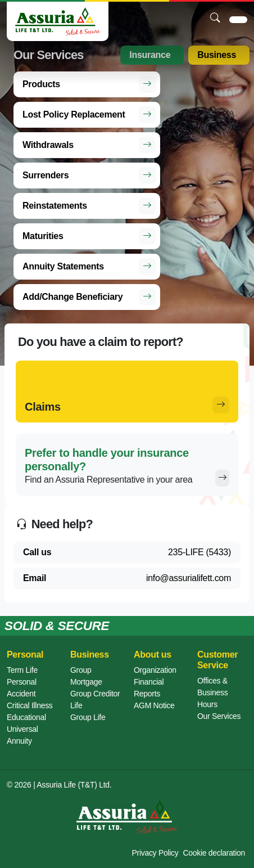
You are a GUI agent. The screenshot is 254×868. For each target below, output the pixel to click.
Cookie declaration (214, 853)
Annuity (19, 741)
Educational (26, 717)
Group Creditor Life (95, 700)
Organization (155, 670)
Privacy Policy (155, 853)
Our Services (219, 716)
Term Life (22, 670)
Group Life (88, 717)
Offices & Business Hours (212, 692)
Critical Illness (30, 705)
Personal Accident (22, 688)
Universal (22, 729)
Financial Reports (149, 688)
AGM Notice (154, 705)
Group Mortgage (86, 676)
